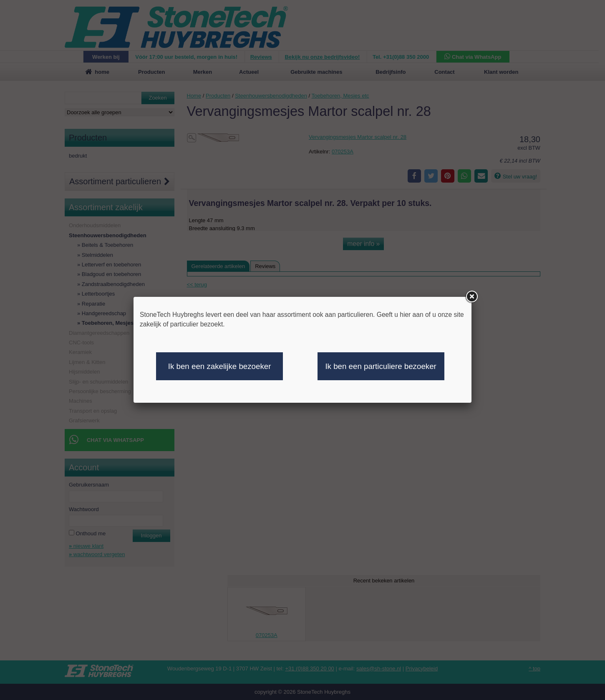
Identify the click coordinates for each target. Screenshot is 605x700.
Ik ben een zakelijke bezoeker (220, 366)
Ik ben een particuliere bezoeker (381, 366)
